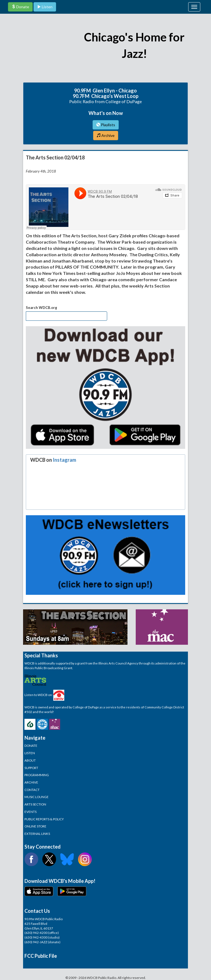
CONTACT (32, 790)
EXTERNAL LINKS (37, 833)
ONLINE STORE (35, 826)
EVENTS (30, 812)
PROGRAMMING (37, 775)
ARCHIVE (31, 782)
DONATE (31, 745)
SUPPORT (31, 768)
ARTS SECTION (35, 804)
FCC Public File (41, 956)
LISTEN (30, 753)
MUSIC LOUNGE (37, 797)
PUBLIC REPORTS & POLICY (44, 819)
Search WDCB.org (41, 308)
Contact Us (37, 911)
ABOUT (30, 760)
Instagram (64, 460)
